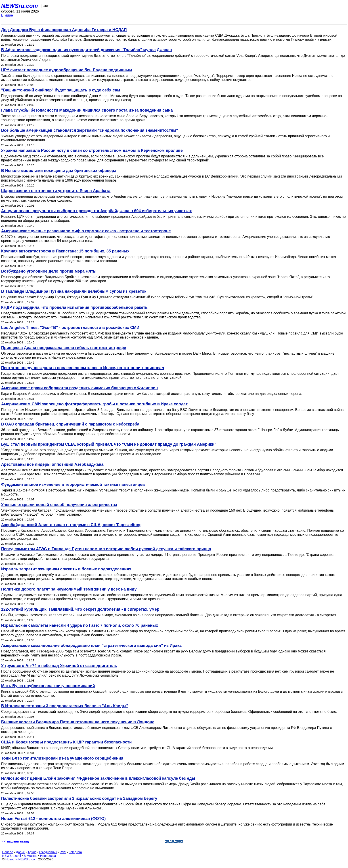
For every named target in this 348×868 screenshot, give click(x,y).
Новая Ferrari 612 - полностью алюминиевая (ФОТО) (53, 819)
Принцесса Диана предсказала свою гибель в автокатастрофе (64, 348)
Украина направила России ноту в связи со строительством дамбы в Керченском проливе (92, 150)
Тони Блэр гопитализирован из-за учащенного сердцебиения (62, 758)
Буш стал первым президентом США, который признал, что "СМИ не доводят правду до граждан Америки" (109, 444)
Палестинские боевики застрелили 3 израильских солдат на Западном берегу (79, 798)
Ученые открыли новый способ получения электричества (59, 505)
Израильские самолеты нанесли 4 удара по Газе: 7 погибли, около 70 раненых (80, 625)
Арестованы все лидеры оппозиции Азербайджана (52, 464)
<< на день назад (16, 841)
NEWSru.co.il (12, 856)
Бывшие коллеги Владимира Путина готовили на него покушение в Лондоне (78, 722)
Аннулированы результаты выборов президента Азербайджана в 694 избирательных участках (96, 211)
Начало (8, 852)
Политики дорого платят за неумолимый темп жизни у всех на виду (69, 589)
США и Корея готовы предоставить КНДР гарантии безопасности (66, 742)
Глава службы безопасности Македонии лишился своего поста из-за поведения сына (87, 110)
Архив (32, 852)
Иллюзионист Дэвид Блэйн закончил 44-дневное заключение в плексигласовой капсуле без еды (98, 778)
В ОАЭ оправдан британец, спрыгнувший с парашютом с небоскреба (70, 424)
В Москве (30, 856)
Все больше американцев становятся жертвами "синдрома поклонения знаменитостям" (90, 130)
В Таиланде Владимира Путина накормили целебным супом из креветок (74, 291)
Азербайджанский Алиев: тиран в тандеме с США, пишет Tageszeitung (71, 525)
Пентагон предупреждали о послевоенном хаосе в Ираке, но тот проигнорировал (83, 368)
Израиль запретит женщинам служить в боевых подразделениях (66, 569)
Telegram (75, 852)
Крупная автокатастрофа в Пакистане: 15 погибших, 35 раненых (65, 251)
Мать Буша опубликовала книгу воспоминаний (48, 686)
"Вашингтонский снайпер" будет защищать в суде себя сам (61, 90)
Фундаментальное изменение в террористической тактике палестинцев (73, 485)
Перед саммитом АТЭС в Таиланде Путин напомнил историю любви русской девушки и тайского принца (106, 549)
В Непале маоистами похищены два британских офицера (59, 171)
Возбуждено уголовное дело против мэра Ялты (49, 271)
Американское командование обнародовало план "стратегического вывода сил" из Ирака (91, 646)
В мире (7, 15)
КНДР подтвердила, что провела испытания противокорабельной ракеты (75, 307)
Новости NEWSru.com (21, 859)
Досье (20, 852)
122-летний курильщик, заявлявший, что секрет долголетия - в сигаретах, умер (80, 609)
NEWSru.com (20, 6)
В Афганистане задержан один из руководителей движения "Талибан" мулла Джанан (87, 50)
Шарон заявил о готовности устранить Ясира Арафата (56, 191)
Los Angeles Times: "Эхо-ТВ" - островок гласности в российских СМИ (70, 328)
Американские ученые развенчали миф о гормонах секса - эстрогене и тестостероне (86, 231)
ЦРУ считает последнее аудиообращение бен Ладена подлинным (67, 70)
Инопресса (48, 856)
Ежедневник (48, 852)
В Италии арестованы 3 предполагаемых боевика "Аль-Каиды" (65, 706)
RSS (63, 852)
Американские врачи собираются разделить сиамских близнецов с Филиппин (80, 388)
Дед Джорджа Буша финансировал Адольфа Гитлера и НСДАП (64, 30)
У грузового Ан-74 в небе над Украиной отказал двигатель (59, 666)
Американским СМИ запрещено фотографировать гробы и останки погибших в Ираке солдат (94, 404)
